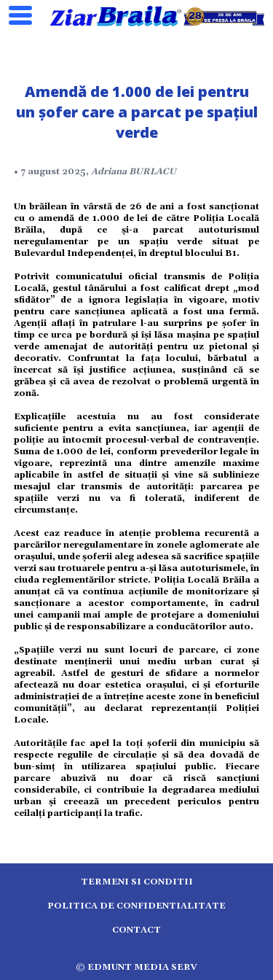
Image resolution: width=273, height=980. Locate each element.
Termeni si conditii (137, 882)
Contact (136, 930)
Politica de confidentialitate (136, 906)
